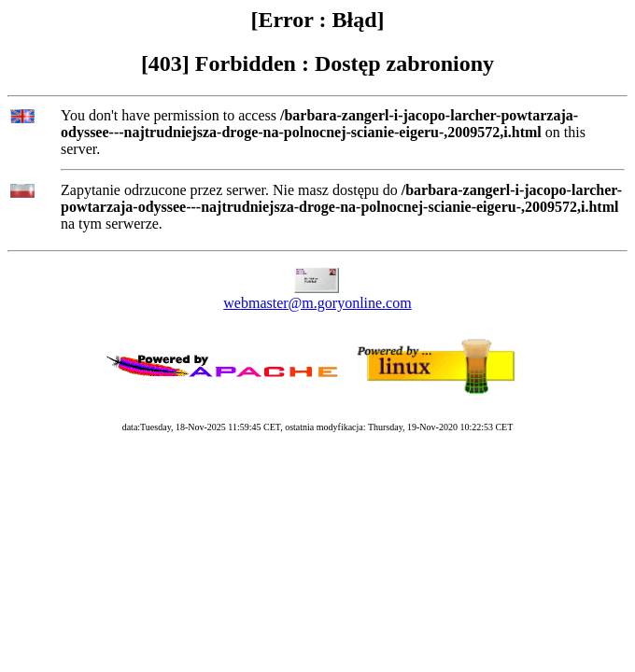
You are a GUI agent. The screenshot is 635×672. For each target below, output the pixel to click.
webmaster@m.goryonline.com (317, 303)
